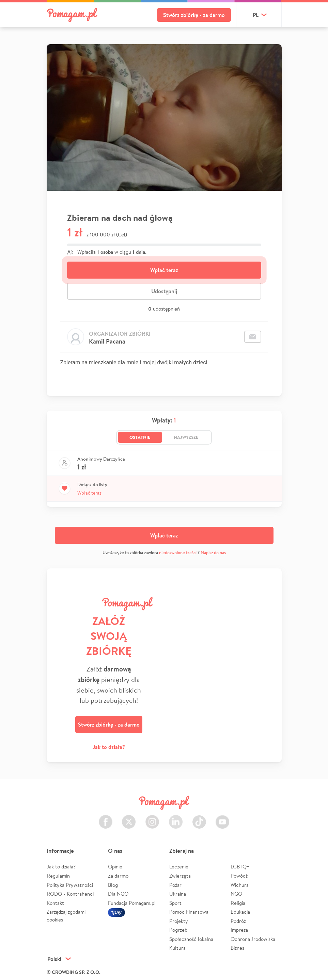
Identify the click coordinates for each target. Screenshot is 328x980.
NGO (236, 894)
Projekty (179, 921)
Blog (113, 885)
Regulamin (58, 876)
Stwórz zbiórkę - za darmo (194, 15)
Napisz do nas (213, 553)
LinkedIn (176, 818)
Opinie (115, 867)
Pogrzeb (178, 930)
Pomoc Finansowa (189, 912)
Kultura (177, 948)
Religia (238, 903)
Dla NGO (118, 894)
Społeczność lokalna (191, 939)
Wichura (240, 885)
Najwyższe (186, 437)
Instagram (152, 818)
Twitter (129, 818)
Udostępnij (164, 291)
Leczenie (179, 867)
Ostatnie (140, 437)
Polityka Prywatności (70, 885)
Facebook (106, 818)
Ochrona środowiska (253, 939)
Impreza (239, 930)
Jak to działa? (109, 747)
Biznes (237, 948)
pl (256, 15)
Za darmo (118, 876)
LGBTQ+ (240, 867)
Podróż (238, 921)
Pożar (175, 885)
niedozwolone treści (178, 553)
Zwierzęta (180, 876)
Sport (175, 903)
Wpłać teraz (164, 270)
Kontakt (55, 903)
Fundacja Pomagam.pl (132, 903)
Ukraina (178, 894)
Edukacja (240, 912)
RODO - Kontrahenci (70, 894)
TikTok (199, 818)
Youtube (222, 818)
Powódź (239, 876)
